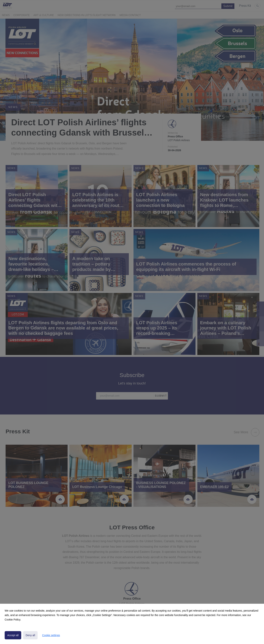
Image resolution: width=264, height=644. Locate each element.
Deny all (30, 635)
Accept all (13, 635)
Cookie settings (51, 635)
